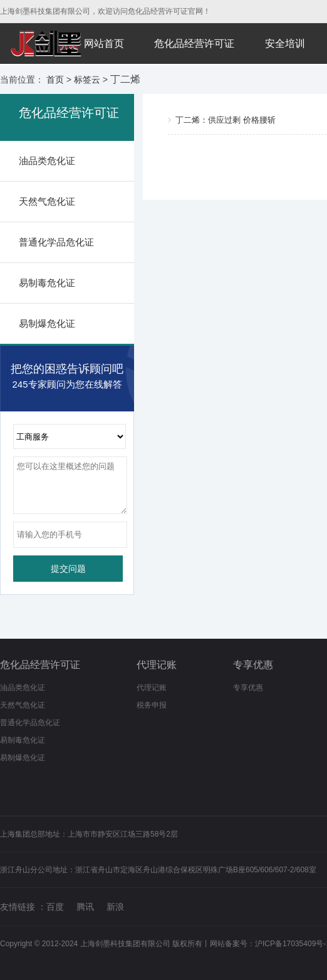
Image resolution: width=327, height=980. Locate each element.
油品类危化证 (47, 161)
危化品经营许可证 (194, 44)
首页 (55, 80)
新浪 (115, 907)
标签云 (87, 80)
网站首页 (104, 44)
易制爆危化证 (47, 323)
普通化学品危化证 (56, 242)
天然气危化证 (47, 201)
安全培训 (285, 44)
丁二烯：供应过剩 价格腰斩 (226, 120)
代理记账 (157, 665)
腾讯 (85, 907)
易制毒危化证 (47, 283)
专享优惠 (253, 665)
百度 (55, 907)
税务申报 (152, 705)
